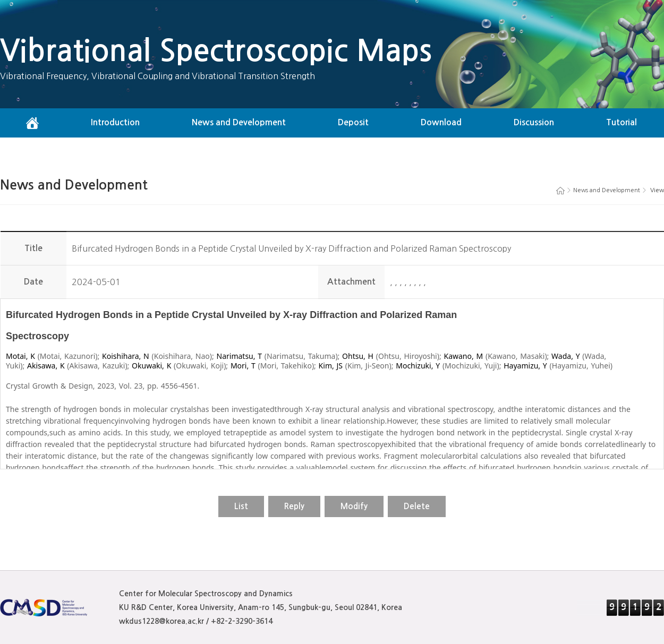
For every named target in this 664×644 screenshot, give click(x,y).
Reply (294, 506)
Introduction (115, 122)
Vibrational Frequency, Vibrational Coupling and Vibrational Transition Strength (158, 76)
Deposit (353, 122)
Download (441, 122)
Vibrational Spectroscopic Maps (216, 51)
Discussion (534, 122)
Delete (417, 506)
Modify (354, 506)
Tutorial (622, 122)
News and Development (239, 122)
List (241, 506)
